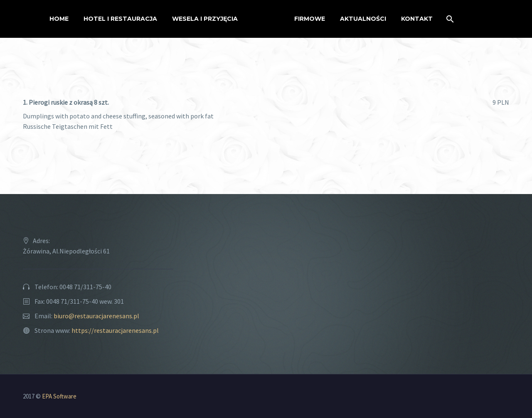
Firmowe (310, 19)
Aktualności (363, 19)
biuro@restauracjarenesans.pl (96, 316)
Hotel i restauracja (120, 19)
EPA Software (59, 396)
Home (59, 19)
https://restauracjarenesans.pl (115, 330)
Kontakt (417, 19)
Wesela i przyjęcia (205, 19)
